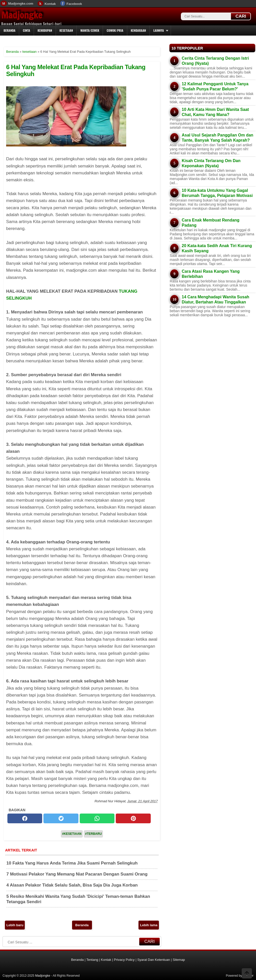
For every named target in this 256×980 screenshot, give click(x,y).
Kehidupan (45, 30)
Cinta (26, 30)
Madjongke (22, 15)
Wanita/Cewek (90, 30)
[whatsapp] (97, 818)
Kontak (50, 4)
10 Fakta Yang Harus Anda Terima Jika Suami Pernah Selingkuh (72, 863)
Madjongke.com (21, 3)
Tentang (92, 960)
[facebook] (25, 818)
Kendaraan (138, 30)
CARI (241, 16)
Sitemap (179, 960)
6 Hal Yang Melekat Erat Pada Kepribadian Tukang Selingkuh (76, 70)
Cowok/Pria (115, 30)
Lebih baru (15, 925)
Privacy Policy (124, 960)
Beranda (9, 30)
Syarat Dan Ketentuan (154, 960)
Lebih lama (149, 925)
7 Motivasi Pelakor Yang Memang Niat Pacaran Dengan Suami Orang (77, 874)
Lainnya (159, 30)
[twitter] (61, 818)
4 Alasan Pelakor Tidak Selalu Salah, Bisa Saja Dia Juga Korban (72, 885)
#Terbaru (93, 834)
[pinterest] (133, 818)
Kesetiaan (66, 30)
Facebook (74, 4)
